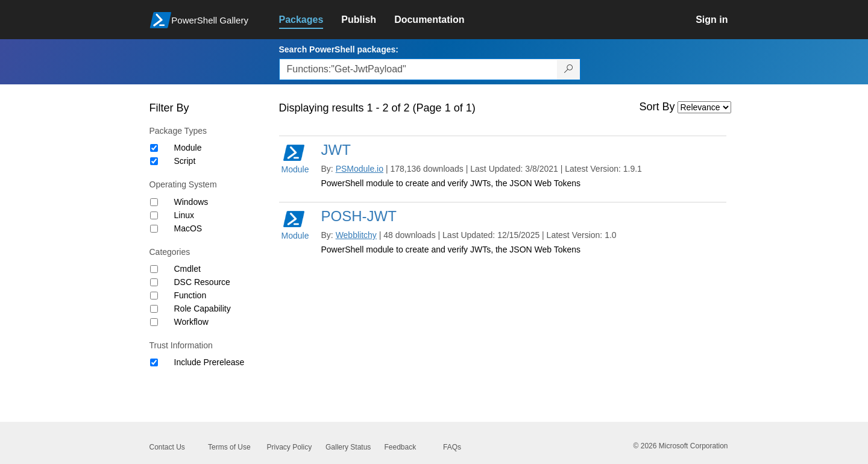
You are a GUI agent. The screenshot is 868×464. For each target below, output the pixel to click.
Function (190, 295)
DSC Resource (202, 282)
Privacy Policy (290, 447)
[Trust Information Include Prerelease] (154, 362)
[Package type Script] (154, 161)
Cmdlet (187, 269)
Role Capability (203, 309)
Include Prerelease (209, 362)
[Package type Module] (154, 148)
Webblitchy (356, 235)
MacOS (188, 228)
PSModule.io (360, 169)
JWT (336, 150)
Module (188, 148)
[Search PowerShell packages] (569, 69)
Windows (191, 202)
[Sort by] (704, 107)
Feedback (401, 447)
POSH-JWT (359, 216)
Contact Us (167, 447)
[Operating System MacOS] (154, 229)
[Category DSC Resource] (154, 282)
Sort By (657, 107)
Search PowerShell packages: (339, 49)
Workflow (191, 322)
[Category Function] (154, 296)
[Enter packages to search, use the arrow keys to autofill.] (418, 69)
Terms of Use (229, 447)
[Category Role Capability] (154, 309)
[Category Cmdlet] (154, 269)
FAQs (452, 447)
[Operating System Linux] (154, 215)
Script (185, 161)
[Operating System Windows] (154, 202)
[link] (310, 20)
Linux (184, 215)
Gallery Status (348, 447)
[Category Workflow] (154, 322)
